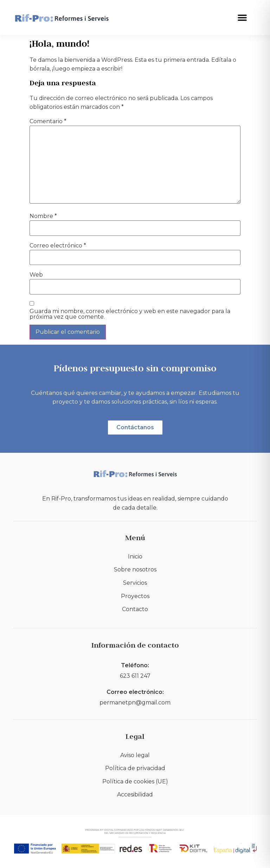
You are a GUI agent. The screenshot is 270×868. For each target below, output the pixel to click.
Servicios (135, 583)
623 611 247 (135, 676)
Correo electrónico (58, 246)
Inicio (135, 556)
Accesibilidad (135, 794)
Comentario (48, 121)
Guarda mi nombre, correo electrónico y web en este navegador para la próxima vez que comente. (130, 314)
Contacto (135, 609)
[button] (242, 18)
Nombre (43, 216)
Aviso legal (135, 755)
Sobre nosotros (135, 569)
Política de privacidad (135, 768)
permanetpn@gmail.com (135, 703)
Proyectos (135, 596)
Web (36, 275)
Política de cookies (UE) (135, 781)
